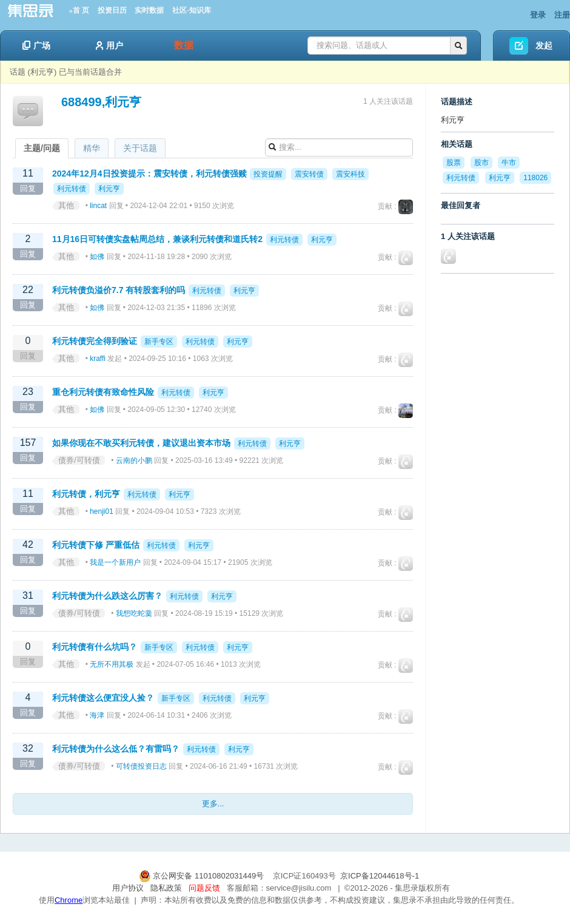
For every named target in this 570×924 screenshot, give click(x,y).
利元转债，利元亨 (86, 494)
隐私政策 (166, 888)
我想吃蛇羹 (134, 613)
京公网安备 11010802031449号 (203, 876)
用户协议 (128, 888)
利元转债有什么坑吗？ (95, 647)
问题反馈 (204, 888)
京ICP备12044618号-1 (380, 876)
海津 (97, 715)
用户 (109, 46)
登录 (538, 15)
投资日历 (112, 10)
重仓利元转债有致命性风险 (103, 392)
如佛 (97, 257)
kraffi (98, 359)
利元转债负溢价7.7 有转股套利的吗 (119, 290)
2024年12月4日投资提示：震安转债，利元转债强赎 (149, 174)
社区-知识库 (192, 10)
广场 (36, 46)
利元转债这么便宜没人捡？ (103, 698)
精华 (92, 148)
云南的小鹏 (134, 460)
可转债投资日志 (141, 766)
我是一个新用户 (115, 562)
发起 (544, 46)
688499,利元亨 (101, 102)
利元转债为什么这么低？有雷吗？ (116, 749)
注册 (562, 15)
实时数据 (149, 10)
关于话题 (140, 148)
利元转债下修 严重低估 (96, 545)
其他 (66, 205)
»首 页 (79, 10)
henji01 (102, 511)
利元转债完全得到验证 (95, 341)
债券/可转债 (79, 460)
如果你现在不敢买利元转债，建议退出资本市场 (141, 443)
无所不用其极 (112, 664)
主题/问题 (42, 148)
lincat (98, 206)
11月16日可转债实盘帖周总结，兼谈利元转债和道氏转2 (157, 239)
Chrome (69, 900)
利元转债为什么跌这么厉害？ (107, 596)
